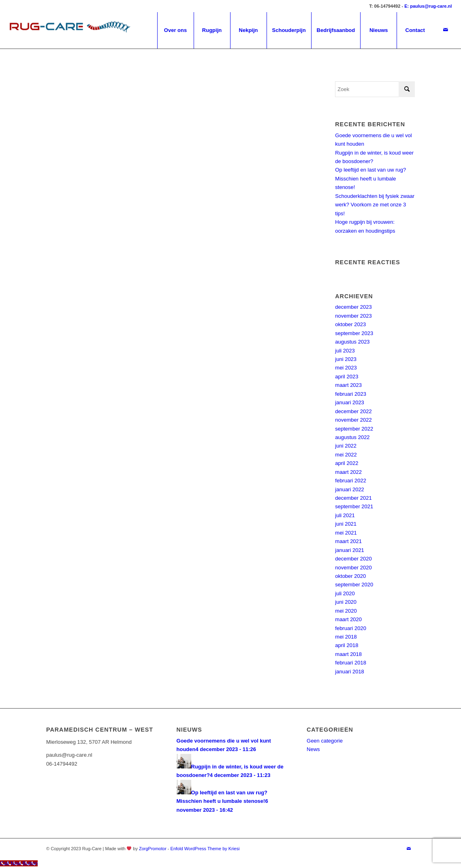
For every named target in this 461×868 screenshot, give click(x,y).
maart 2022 (348, 472)
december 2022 (353, 411)
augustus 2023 (352, 342)
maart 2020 (348, 619)
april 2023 (347, 377)
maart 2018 (348, 654)
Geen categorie (325, 741)
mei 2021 (346, 533)
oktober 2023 (350, 324)
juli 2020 (345, 593)
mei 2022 (346, 455)
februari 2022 (351, 481)
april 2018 (347, 645)
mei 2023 (346, 368)
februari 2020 (351, 628)
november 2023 (353, 316)
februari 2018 (351, 663)
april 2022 (347, 463)
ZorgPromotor (153, 849)
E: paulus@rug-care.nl (428, 6)
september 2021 (354, 506)
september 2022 (354, 429)
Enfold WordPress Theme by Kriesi (205, 849)
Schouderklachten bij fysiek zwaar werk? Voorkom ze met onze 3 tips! (375, 205)
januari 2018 (350, 672)
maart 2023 (348, 385)
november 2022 (353, 420)
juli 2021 (345, 515)
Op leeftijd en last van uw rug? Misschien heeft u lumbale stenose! (370, 178)
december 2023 (353, 307)
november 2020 (353, 568)
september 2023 (354, 333)
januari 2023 (350, 402)
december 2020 (353, 559)
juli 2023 (345, 351)
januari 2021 (350, 550)
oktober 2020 (350, 576)
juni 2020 (346, 602)
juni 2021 (346, 524)
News (313, 749)
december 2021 (353, 498)
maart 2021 (348, 541)
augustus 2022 (352, 437)
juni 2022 (346, 446)
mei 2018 (346, 637)
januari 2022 (350, 489)
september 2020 (354, 585)
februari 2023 (351, 394)
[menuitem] (175, 30)
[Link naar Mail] (446, 30)
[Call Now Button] (19, 863)
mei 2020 (346, 611)
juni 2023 (346, 359)
